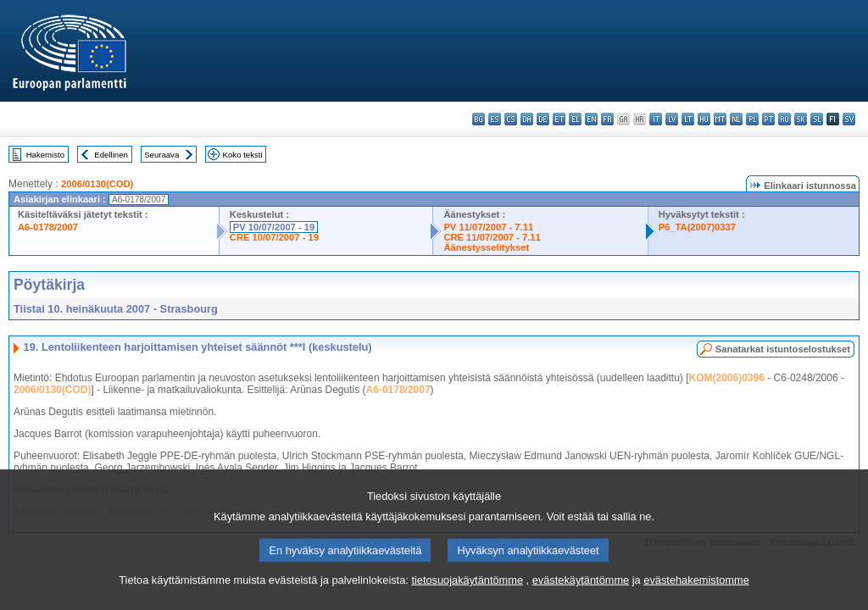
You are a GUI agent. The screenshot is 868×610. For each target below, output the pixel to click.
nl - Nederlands (736, 119)
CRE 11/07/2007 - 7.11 (492, 237)
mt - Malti (720, 119)
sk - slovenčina (801, 119)
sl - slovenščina (817, 119)
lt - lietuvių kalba (688, 119)
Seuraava (161, 155)
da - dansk (527, 119)
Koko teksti (243, 155)
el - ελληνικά (575, 119)
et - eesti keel (559, 119)
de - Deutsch (543, 119)
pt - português (768, 119)
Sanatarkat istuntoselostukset (783, 349)
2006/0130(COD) (97, 184)
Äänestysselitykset (486, 247)
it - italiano (656, 119)
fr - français (607, 119)
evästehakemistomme (696, 599)
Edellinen (111, 155)
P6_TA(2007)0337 (697, 227)
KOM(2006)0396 (726, 378)
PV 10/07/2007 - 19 (274, 227)
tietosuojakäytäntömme (467, 599)
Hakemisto (45, 155)
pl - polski (752, 119)
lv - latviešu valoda (672, 119)
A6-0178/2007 (48, 227)
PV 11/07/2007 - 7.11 (488, 227)
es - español (495, 119)
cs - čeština (511, 119)
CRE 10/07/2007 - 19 (274, 237)
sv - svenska (849, 119)
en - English (591, 119)
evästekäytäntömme (581, 599)
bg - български (479, 119)
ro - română (785, 119)
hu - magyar (704, 119)
